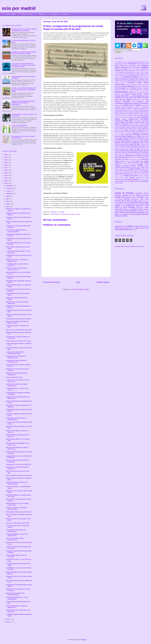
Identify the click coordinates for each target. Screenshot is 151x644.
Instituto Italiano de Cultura (131, 110)
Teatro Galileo (119, 171)
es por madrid (11, 14)
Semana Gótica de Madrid (136, 159)
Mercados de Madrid (122, 121)
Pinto (130, 209)
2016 (6, 181)
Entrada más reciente (51, 282)
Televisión (146, 176)
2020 (6, 170)
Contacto (65, 14)
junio (8, 201)
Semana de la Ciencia (128, 161)
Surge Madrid (144, 163)
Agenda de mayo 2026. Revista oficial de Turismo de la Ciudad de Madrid (24, 53)
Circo (147, 79)
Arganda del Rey (129, 195)
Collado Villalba (144, 199)
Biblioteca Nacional (137, 66)
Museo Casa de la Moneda (137, 124)
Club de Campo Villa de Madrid (124, 81)
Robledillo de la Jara (143, 211)
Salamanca (143, 228)
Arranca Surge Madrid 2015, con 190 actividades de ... (17, 598)
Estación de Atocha (128, 90)
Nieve (135, 136)
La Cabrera (138, 204)
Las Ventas (140, 115)
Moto (135, 121)
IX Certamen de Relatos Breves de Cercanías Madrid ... (16, 231)
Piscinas (122, 146)
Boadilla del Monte (142, 195)
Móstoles (132, 207)
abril (8, 207)
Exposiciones (122, 92)
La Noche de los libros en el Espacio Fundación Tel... (17, 385)
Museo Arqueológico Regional (131, 122)
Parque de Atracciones (122, 144)
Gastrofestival (119, 103)
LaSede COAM (132, 115)
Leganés (118, 206)
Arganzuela (119, 226)
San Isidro (118, 159)
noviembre (9, 188)
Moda (132, 121)
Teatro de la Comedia (135, 174)
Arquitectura (133, 64)
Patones (126, 209)
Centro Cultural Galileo (121, 74)
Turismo (133, 177)
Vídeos (121, 181)
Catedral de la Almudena (126, 72)
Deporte (131, 86)
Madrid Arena (126, 117)
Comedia (124, 83)
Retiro (124, 156)
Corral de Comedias (132, 85)
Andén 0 (130, 62)
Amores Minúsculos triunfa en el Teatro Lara (19, 475)
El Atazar (121, 202)
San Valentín (125, 159)
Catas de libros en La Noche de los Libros (18, 341)
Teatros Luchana (120, 176)
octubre (9, 191)
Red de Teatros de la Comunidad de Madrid (134, 154)
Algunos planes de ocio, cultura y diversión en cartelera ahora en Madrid (24, 30)
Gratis (136, 103)
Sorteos (126, 163)
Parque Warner (144, 143)
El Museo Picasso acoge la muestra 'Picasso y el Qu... (16, 269)
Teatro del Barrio (145, 174)
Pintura (117, 146)
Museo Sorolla (129, 129)
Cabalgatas (144, 67)
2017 (6, 178)
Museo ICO (123, 126)
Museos (123, 134)
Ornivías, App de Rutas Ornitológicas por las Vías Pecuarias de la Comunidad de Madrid (24, 90)
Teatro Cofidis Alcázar (143, 167)
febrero (8, 622)
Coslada (140, 201)
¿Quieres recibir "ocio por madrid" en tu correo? (129, 246)
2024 (6, 160)
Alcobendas (139, 193)
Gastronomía (129, 103)
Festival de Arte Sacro (122, 98)
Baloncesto (128, 66)
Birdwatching (136, 67)
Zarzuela (137, 181)
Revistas (130, 156)
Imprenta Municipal (128, 107)
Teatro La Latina (138, 171)
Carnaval (118, 71)
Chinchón (127, 199)
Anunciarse (53, 14)
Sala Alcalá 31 (144, 156)
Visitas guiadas (133, 179)
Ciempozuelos (135, 199)
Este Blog (41, 14)
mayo (8, 204)
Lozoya (124, 206)
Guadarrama (119, 204)
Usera (131, 230)
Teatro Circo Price (131, 167)
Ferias (128, 94)
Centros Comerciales (144, 77)
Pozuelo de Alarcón (138, 209)
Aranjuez (119, 195)
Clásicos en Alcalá (137, 81)
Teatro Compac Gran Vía (122, 169)
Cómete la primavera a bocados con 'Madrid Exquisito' (17, 483)
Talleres (119, 165)
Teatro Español (135, 169)
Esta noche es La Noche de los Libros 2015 (19, 330)
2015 (6, 183)
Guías (140, 103)
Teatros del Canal (131, 176)
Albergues (125, 62)
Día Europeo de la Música (141, 86)
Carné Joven (125, 71)
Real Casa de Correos (128, 151)
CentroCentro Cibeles (130, 77)
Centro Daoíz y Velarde (134, 74)
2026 (6, 155)
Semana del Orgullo (142, 161)
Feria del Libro (120, 94)
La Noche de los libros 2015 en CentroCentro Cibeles (15, 353)
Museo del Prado (126, 132)
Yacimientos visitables (129, 181)
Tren (127, 178)
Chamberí (137, 226)
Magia (140, 117)
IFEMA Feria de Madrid (132, 105)
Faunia (147, 92)
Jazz (117, 112)
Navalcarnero (140, 207)
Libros (78, 214)
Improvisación (138, 107)
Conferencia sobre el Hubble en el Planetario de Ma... (16, 357)
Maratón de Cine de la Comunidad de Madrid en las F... (17, 260)
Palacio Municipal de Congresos (134, 138)
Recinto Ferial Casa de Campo (137, 152)
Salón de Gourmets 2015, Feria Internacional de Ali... (15, 594)
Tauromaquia (126, 165)
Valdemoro (145, 214)
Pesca (147, 144)
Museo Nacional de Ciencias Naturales (138, 127)
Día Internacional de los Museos (126, 88)
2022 (6, 165)
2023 (6, 162)
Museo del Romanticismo (138, 132)
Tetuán (126, 230)
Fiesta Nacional (121, 100)
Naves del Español (121, 136)
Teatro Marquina (130, 172)
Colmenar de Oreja (131, 201)
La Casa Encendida (133, 112)
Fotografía (127, 101)
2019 (6, 173)
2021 (6, 168)
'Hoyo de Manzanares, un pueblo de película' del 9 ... (17, 607)
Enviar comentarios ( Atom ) (81, 289)
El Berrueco (127, 202)
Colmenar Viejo (120, 201)
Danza (125, 86)
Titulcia (121, 214)
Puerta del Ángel (120, 149)
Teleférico (141, 176)
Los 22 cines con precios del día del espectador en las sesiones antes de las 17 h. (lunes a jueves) (24, 65)
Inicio (78, 282)
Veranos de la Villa (121, 180)
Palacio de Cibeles (124, 140)
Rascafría (122, 211)
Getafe (147, 202)
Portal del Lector (135, 148)
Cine (137, 79)
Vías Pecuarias (142, 180)
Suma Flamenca (134, 163)
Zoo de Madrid (144, 181)
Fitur (147, 100)
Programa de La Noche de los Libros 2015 (18, 464)
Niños (139, 136)
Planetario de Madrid (131, 146)
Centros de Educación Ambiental (125, 79)
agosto (8, 196)
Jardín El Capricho (143, 110)
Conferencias (120, 84)
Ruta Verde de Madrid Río (19, 126)
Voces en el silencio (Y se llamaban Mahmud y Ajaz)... (16, 508)
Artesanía (143, 64)
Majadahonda (131, 206)
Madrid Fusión (133, 117)
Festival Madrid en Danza (141, 96)
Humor (122, 105)
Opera (121, 138)
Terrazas (118, 178)
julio (8, 199)
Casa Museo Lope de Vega (136, 71)
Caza (135, 72)
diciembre (9, 186)
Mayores (125, 119)
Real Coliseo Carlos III (142, 151)
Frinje (134, 102)
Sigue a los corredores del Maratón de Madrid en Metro (17, 322)
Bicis (131, 67)
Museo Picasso (120, 129)
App (134, 62)
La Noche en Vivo (138, 113)
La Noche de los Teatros (126, 113)
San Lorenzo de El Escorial (125, 212)
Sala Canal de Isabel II (122, 157)
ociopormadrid (119, 183)
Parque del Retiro (135, 144)
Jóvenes (121, 112)
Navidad (130, 136)
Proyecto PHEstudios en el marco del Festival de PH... (17, 535)
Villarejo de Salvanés (121, 216)
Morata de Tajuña (122, 207)
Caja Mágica (124, 69)
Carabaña (133, 197)
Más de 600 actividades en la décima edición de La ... (17, 448)
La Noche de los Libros (68, 214)
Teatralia (134, 165)
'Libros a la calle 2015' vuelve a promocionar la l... (15, 539)
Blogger (84, 640)
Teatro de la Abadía (124, 174)
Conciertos (132, 82)
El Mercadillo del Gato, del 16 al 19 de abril (19, 512)
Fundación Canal (143, 102)
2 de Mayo (118, 62)
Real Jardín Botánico (121, 152)
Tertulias (123, 178)
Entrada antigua (103, 282)
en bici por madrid (27, 14)
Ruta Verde (136, 156)
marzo (8, 619)
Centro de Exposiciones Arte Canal (133, 75)
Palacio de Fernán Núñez (136, 140)
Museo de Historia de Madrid (134, 130)
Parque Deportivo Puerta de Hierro (133, 141)
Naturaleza (145, 134)
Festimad (131, 96)
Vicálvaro (135, 230)
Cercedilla (140, 197)
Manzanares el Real (142, 206)
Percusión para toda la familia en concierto (19, 319)
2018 (6, 176)
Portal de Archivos (125, 148)
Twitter (147, 178)
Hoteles (117, 105)
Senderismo (119, 163)
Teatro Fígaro (145, 169)
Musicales (129, 134)
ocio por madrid (19, 8)
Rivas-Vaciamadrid (131, 211)
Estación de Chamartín (142, 90)
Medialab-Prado (135, 119)
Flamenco (119, 102)
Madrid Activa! (119, 117)
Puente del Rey (145, 148)
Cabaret (118, 69)
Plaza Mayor (142, 146)
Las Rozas (145, 204)
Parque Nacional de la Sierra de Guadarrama (132, 142)
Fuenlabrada (134, 202)
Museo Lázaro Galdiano (133, 126)
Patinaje (143, 144)
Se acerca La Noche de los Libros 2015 (18, 523)
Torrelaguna (138, 214)
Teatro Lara (145, 171)
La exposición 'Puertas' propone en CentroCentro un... (16, 361)
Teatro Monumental (139, 172)
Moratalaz (133, 228)
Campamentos (145, 69)
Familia (131, 92)
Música (137, 134)
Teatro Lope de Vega (120, 172)
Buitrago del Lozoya (123, 197)
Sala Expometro (134, 158)
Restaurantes (119, 156)
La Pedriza (125, 115)
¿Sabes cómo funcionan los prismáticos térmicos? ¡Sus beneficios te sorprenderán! (23, 103)
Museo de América (120, 130)
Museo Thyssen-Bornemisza (141, 129)
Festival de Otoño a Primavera (139, 98)
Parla (122, 209)
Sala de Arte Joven (143, 157)
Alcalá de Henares (125, 193)
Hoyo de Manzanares (129, 204)
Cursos (140, 85)
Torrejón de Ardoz (129, 214)
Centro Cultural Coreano (142, 72)
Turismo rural (140, 178)
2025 (6, 157)
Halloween (145, 103)
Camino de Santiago (135, 69)
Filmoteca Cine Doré (139, 100)
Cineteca (142, 79)
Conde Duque (55, 214)
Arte (139, 64)
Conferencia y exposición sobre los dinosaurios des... (16, 419)
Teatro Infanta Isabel (129, 171)
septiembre (10, 194)
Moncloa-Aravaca (125, 228)
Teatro (141, 165)
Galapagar (141, 202)
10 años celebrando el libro (14, 377)
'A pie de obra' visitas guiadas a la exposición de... (16, 531)
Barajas (125, 226)
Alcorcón (146, 193)
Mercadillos (144, 119)
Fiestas (129, 100)
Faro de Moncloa (139, 92)
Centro (130, 226)
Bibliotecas (125, 67)
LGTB (125, 112)
